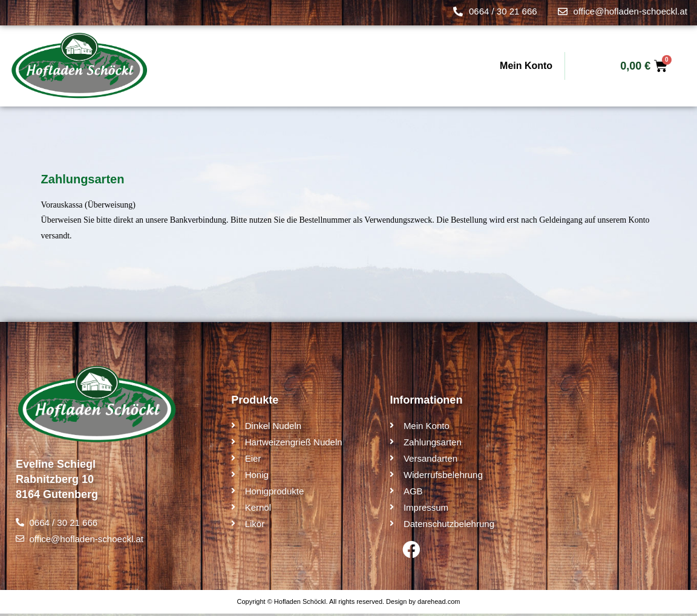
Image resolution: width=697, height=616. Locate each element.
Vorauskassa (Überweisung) (88, 205)
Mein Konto (526, 66)
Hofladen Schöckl (300, 603)
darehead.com (439, 603)
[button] (27, 589)
